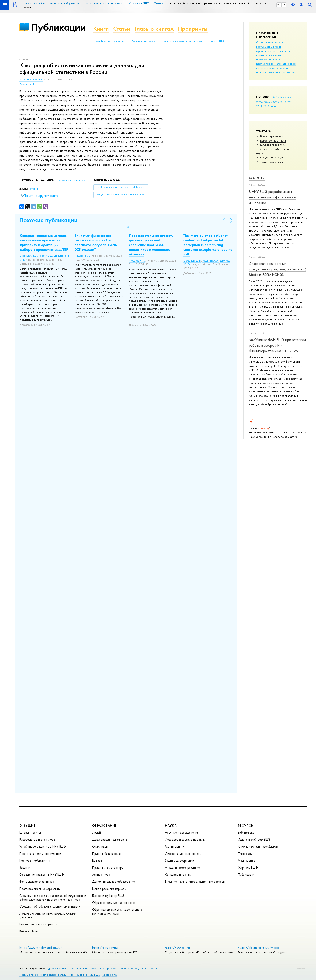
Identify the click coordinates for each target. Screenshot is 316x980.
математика (264, 68)
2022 (274, 102)
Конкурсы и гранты (178, 874)
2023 (267, 102)
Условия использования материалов (94, 968)
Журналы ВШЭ (248, 868)
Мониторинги (175, 846)
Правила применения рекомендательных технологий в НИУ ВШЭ (60, 975)
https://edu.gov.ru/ (105, 948)
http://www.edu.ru (177, 948)
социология (273, 72)
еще (274, 106)
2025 (288, 97)
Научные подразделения (182, 832)
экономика (288, 72)
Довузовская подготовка (110, 839)
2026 (281, 97)
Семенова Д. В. (192, 261)
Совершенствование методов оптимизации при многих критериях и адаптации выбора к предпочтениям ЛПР (44, 243)
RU (279, 5)
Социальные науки (272, 157)
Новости (257, 178)
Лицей (97, 832)
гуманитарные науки (269, 55)
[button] (124, 227)
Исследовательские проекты (185, 839)
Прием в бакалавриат (107, 854)
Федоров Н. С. (83, 256)
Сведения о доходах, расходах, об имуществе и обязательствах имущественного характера (53, 898)
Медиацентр (247, 861)
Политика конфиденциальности (138, 968)
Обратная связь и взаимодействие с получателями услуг (117, 911)
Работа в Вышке (30, 931)
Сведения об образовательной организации (50, 906)
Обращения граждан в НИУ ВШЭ (42, 874)
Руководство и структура (37, 839)
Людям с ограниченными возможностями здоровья (48, 915)
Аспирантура (101, 874)
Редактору (301, 968)
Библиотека (246, 832)
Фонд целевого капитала (37, 881)
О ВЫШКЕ (27, 825)
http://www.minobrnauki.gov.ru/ (41, 948)
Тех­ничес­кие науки (272, 162)
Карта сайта (109, 975)
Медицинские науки (273, 145)
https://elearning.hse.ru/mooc (258, 948)
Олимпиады (100, 846)
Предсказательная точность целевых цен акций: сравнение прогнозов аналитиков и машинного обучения (151, 245)
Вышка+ (97, 861)
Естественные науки (273, 140)
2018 (266, 106)
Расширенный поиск (143, 41)
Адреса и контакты (58, 968)
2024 (259, 102)
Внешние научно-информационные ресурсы (195, 881)
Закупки (25, 868)
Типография (246, 854)
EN (284, 5)
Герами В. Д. (46, 256)
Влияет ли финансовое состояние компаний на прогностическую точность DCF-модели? (96, 243)
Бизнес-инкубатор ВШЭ (108, 896)
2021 (281, 102)
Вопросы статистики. (31, 80)
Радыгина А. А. (211, 261)
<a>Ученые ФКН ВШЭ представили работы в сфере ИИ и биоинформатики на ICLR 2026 (277, 345)
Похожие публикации (48, 220)
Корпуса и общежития (35, 861)
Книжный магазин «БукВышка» (258, 846)
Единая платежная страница (39, 924)
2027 (274, 97)
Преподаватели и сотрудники (40, 854)
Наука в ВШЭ (216, 41)
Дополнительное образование (114, 881)
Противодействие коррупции (40, 889)
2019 (259, 106)
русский (35, 189)
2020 (288, 102)
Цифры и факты (30, 832)
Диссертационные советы (183, 854)
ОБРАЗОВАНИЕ (104, 825)
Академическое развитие (182, 868)
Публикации (58, 27)
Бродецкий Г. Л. (29, 256)
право (260, 72)
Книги (101, 29)
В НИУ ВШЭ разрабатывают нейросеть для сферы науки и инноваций (273, 197)
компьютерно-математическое (276, 64)
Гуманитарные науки (273, 136)
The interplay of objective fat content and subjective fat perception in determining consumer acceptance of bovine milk (208, 245)
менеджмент (280, 68)
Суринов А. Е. (27, 85)
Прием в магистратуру (108, 868)
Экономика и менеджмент (72, 180)
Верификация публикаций (110, 41)
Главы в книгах (154, 29)
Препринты (193, 29)
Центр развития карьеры (109, 889)
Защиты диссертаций (180, 861)
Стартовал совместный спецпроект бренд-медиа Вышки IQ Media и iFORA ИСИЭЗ (278, 269)
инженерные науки (268, 59)
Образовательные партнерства (114, 903)
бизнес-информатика (270, 42)
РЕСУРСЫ (246, 825)
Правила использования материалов (182, 41)
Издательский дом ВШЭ (254, 839)
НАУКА (171, 825)
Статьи (122, 29)
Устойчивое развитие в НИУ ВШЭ (43, 846)
